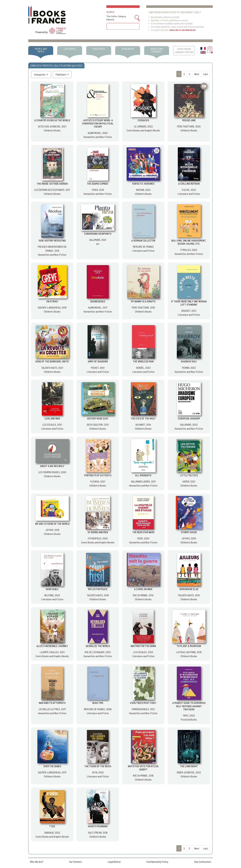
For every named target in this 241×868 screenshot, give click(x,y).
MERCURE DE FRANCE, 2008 (98, 709)
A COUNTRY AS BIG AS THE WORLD (52, 120)
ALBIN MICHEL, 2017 (98, 307)
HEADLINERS (128, 49)
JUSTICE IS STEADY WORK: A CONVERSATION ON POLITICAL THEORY (98, 123)
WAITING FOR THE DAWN (143, 646)
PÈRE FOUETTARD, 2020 (189, 126)
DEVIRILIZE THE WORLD (98, 646)
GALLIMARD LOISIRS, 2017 (143, 481)
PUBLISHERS (99, 49)
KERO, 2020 (143, 538)
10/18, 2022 (98, 772)
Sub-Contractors (203, 862)
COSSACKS (143, 120)
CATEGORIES (70, 49)
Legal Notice (114, 862)
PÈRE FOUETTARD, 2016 (143, 307)
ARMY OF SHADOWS (98, 361)
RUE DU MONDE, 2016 (143, 775)
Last (206, 74)
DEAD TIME (98, 703)
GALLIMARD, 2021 (98, 240)
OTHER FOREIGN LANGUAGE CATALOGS (184, 50)
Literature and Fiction (189, 194)
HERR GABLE (52, 589)
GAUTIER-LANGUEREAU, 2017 (52, 772)
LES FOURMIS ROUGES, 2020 (52, 472)
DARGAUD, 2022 (52, 832)
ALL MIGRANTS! (143, 475)
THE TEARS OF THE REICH (98, 766)
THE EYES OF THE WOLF (143, 418)
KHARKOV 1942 (189, 361)
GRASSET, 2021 (189, 311)
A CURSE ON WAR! (143, 589)
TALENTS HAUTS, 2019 (189, 595)
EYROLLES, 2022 (189, 250)
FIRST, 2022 (189, 715)
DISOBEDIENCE (98, 301)
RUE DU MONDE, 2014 (143, 595)
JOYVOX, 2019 (52, 530)
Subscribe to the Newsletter (183, 30)
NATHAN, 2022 (143, 190)
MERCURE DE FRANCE (143, 247)
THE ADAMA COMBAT (98, 184)
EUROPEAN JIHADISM (189, 418)
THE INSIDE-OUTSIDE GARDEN (52, 184)
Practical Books (189, 719)
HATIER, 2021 (189, 481)
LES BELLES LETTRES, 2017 (52, 709)
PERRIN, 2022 (189, 368)
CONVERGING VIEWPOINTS (98, 234)
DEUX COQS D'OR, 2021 (98, 425)
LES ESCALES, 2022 (143, 652)
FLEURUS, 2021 (98, 481)
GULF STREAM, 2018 (98, 832)
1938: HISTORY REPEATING (52, 240)
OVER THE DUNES (52, 766)
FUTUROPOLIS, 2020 (98, 538)
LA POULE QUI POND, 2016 (189, 652)
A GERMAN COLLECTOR (143, 240)
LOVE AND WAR (52, 418)
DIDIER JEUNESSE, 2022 (189, 772)
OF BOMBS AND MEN (98, 532)
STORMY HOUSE (189, 532)
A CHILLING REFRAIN (189, 184)
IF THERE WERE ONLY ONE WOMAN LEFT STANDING (189, 303)
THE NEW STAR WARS (143, 532)
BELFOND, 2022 (52, 595)
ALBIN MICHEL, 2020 (98, 133)
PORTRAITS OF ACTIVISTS (98, 475)
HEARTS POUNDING (98, 826)
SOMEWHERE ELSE (189, 589)
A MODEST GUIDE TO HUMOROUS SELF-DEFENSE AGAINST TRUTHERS (189, 706)
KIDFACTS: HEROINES (143, 184)
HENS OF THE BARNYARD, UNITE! (52, 361)
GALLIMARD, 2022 (189, 425)
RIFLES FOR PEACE (98, 589)
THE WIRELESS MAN (143, 361)
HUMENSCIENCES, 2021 (143, 709)
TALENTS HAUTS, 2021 (52, 368)
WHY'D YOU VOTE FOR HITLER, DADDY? (143, 768)
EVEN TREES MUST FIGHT (143, 703)
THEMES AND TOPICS (41, 50)
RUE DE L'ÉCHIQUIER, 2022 (98, 652)
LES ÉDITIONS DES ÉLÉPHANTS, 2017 (52, 190)
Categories (40, 74)
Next (197, 74)
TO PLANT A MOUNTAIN (189, 646)
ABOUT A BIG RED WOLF (52, 466)
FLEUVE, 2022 (189, 190)
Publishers (61, 74)
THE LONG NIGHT (189, 766)
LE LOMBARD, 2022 (143, 126)
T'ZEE (52, 826)
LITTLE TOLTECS (189, 475)
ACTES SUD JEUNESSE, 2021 (52, 126)
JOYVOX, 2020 (189, 538)
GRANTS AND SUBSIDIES (157, 50)
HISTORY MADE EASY (98, 418)
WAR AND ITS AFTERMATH (52, 703)
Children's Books (52, 130)
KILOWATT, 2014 (143, 425)
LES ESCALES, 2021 (52, 425)
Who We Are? (37, 862)
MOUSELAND (189, 120)
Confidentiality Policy (157, 862)
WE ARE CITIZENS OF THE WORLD (52, 524)
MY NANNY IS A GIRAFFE (143, 301)
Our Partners (75, 862)
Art (98, 244)
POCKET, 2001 (98, 368)
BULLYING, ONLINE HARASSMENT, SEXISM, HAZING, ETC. (189, 242)
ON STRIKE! (52, 301)
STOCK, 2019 (98, 190)
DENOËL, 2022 (143, 368)
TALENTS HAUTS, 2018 (98, 595)
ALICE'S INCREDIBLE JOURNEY (52, 646)
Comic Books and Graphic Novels (143, 130)
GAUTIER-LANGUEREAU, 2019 (52, 307)
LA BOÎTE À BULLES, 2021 (52, 652)
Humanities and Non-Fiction (98, 137)
